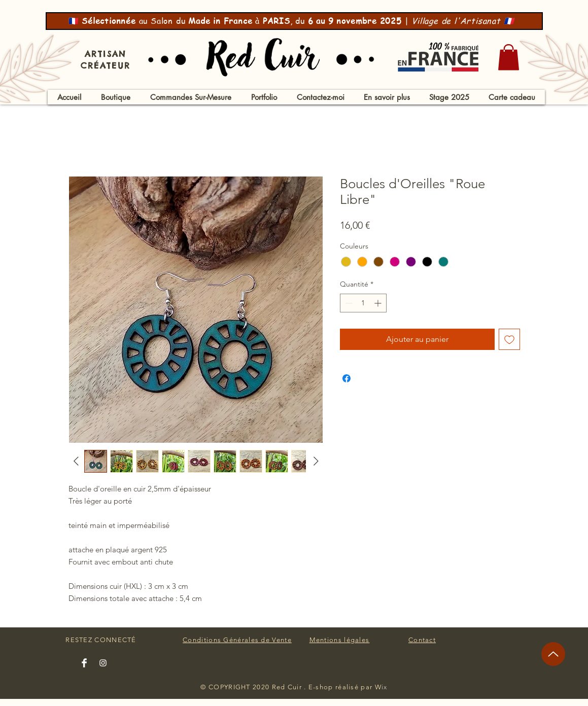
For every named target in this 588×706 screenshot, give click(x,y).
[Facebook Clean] (84, 663)
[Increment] (379, 303)
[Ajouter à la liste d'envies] (509, 339)
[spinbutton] (363, 303)
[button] (509, 57)
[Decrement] (348, 303)
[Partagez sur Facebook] (347, 378)
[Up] (553, 654)
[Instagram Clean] (103, 663)
